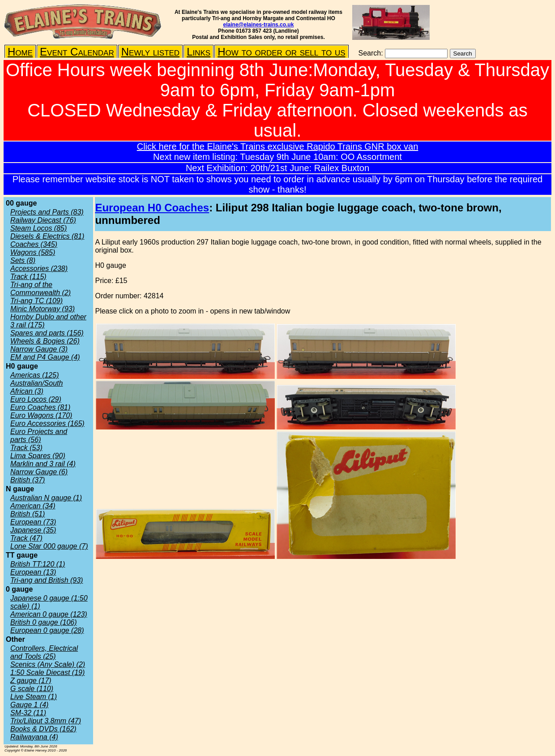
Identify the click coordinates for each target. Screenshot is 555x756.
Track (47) (26, 538)
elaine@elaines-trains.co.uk (259, 25)
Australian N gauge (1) (46, 498)
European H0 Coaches (152, 208)
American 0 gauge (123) (49, 614)
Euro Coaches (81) (40, 407)
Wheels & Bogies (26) (45, 341)
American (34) (33, 506)
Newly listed (150, 52)
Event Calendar (77, 52)
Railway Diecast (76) (43, 220)
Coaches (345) (34, 244)
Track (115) (28, 277)
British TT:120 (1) (38, 564)
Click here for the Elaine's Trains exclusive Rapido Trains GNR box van (278, 146)
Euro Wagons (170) (41, 415)
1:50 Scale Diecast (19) (47, 672)
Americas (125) (34, 375)
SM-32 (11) (28, 713)
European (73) (33, 522)
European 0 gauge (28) (47, 630)
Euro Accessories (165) (47, 423)
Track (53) (26, 448)
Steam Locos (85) (38, 228)
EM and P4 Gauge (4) (45, 357)
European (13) (33, 572)
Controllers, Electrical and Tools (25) (44, 652)
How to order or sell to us (281, 52)
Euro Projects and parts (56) (39, 436)
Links (199, 52)
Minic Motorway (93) (43, 309)
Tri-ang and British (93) (47, 580)
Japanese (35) (33, 530)
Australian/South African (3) (36, 387)
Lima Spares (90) (38, 456)
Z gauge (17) (31, 681)
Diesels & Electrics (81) (47, 236)
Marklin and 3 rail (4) (43, 464)
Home (20, 52)
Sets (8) (23, 260)
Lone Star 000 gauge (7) (49, 546)
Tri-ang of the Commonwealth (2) (41, 289)
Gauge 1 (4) (29, 705)
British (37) (28, 480)
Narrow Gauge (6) (39, 472)
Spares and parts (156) (47, 333)
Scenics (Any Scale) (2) (48, 664)
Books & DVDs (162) (43, 729)
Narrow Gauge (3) (39, 349)
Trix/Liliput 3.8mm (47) (46, 721)
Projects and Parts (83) (47, 212)
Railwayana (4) (34, 737)
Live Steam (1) (34, 697)
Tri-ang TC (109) (36, 301)
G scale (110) (32, 689)
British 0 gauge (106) (44, 622)
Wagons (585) (33, 252)
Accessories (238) (39, 268)
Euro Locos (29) (36, 399)
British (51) (28, 514)
